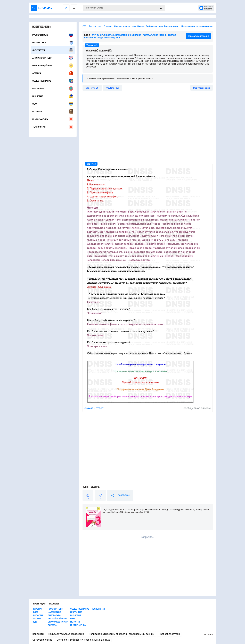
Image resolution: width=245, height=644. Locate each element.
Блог (36, 612)
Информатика (53, 119)
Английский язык (53, 58)
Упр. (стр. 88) (112, 88)
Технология (53, 127)
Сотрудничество (42, 640)
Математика (53, 43)
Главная (38, 609)
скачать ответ (94, 408)
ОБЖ (53, 104)
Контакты (38, 634)
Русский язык (53, 35)
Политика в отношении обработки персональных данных (122, 634)
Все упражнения (202, 88)
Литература (53, 50)
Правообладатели (169, 634)
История (53, 112)
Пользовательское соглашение (66, 634)
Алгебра (53, 73)
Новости (38, 615)
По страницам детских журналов (123, 35)
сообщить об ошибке (197, 408)
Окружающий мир (53, 66)
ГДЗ (35, 622)
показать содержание (198, 36)
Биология (53, 96)
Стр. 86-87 (97, 35)
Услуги (37, 619)
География (53, 89)
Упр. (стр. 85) (93, 88)
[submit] (161, 8)
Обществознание (53, 81)
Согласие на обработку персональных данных (83, 640)
